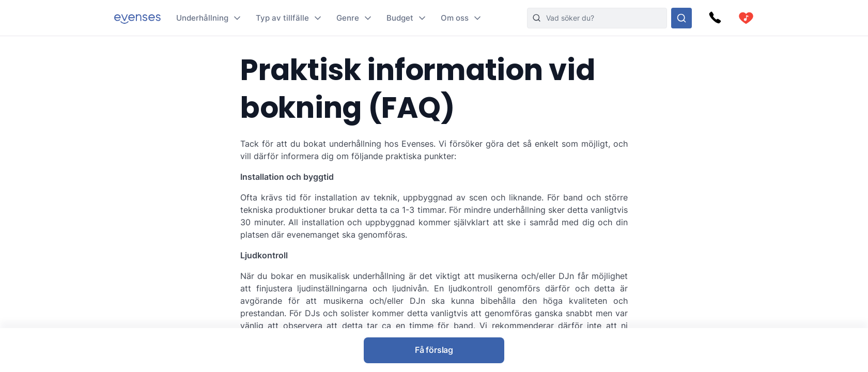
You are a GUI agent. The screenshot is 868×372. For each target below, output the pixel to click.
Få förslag (434, 350)
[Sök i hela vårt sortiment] (681, 18)
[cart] (746, 18)
